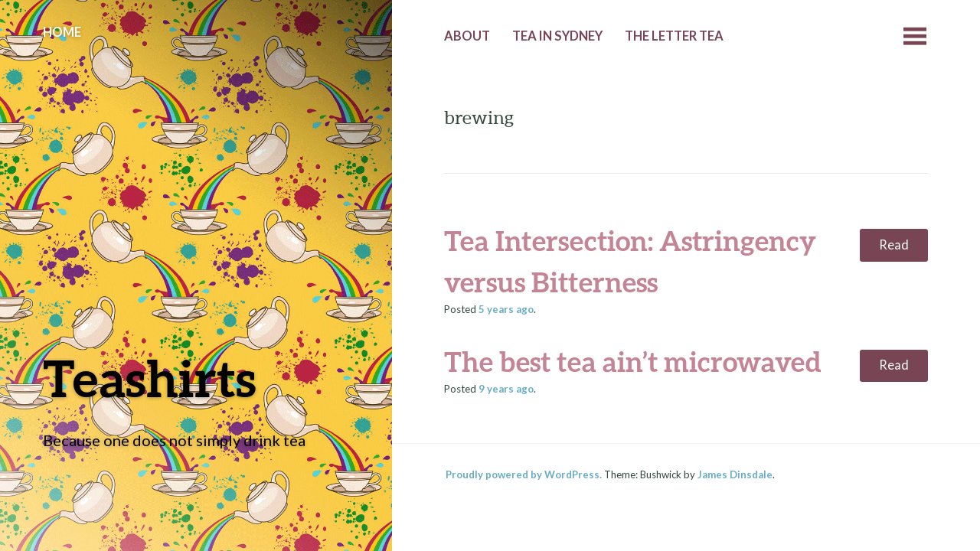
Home (62, 32)
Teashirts (150, 378)
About (467, 36)
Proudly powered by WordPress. (524, 474)
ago (506, 309)
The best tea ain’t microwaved (633, 361)
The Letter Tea (674, 36)
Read (894, 245)
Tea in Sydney (557, 36)
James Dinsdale (735, 474)
